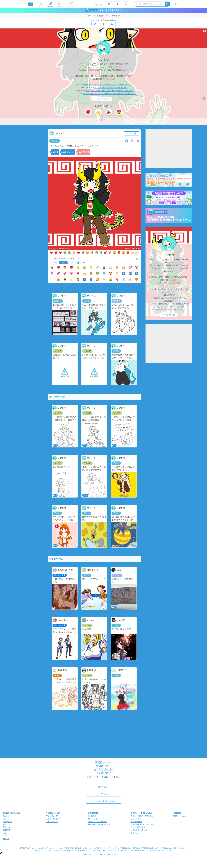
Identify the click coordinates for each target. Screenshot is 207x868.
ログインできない (138, 827)
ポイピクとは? (52, 816)
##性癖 (129, 76)
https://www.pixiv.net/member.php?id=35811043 (107, 85)
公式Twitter (136, 819)
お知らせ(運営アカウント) (142, 816)
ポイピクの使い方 (53, 819)
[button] (1, 853)
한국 (5, 824)
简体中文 (7, 827)
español (7, 819)
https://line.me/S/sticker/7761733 (111, 88)
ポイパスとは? (52, 822)
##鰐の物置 (110, 79)
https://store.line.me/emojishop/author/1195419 (110, 91)
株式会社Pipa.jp (180, 816)
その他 (83, 263)
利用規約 (92, 816)
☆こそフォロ (104, 99)
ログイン (104, 787)
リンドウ (104, 60)
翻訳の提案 (15, 813)
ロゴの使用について (139, 830)
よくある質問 (136, 822)
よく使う (53, 263)
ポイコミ (134, 833)
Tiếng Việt (7, 822)
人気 (63, 263)
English (6, 816)
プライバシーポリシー (97, 822)
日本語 (6, 839)
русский (7, 836)
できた (54, 141)
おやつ (73, 263)
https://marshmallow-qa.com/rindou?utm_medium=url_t (110, 93)
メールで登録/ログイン (103, 801)
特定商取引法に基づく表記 (99, 824)
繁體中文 (7, 830)
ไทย (5, 833)
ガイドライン (94, 819)
